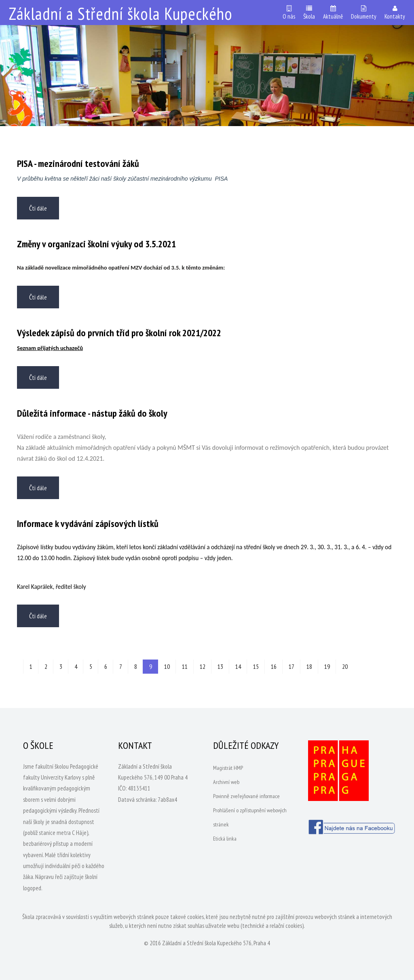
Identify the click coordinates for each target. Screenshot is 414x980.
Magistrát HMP (228, 768)
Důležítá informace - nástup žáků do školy (92, 413)
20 (345, 666)
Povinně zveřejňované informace (246, 796)
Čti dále (38, 208)
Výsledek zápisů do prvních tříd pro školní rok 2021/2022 (119, 333)
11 (185, 666)
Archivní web (226, 782)
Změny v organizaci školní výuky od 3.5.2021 (96, 244)
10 (167, 666)
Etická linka (225, 839)
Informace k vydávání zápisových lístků (88, 524)
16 (274, 666)
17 (291, 666)
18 (309, 666)
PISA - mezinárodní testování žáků (78, 163)
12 (203, 666)
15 (256, 666)
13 (220, 666)
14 (238, 666)
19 (327, 666)
